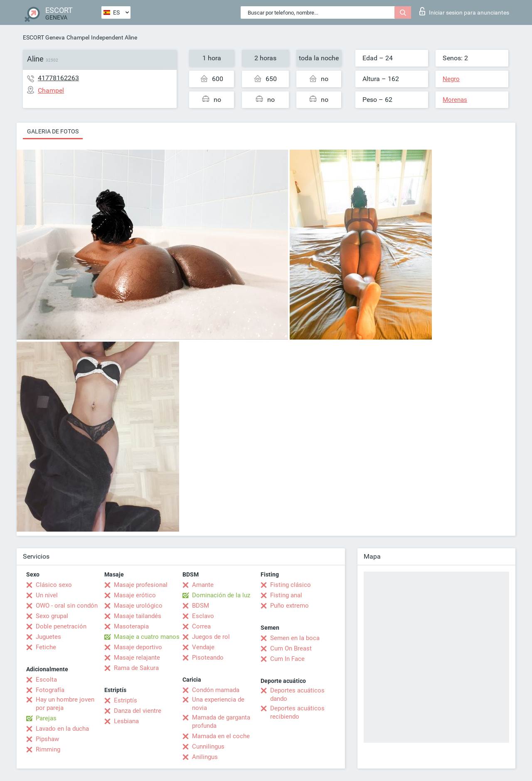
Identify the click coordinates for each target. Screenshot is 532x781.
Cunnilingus (208, 747)
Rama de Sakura (136, 668)
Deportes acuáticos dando (297, 695)
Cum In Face (287, 659)
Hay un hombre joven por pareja (65, 704)
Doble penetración (61, 626)
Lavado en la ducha (62, 729)
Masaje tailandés (138, 616)
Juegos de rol (211, 637)
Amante (203, 585)
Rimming (48, 749)
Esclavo (203, 616)
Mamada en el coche (221, 736)
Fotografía (50, 690)
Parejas (46, 718)
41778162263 (58, 78)
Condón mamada (216, 690)
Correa (201, 626)
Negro (451, 79)
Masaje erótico (135, 595)
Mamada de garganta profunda (221, 722)
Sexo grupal (52, 616)
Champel (78, 37)
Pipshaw (47, 739)
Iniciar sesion (464, 11)
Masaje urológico (138, 606)
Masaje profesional (141, 585)
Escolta (46, 680)
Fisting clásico (291, 585)
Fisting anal (286, 595)
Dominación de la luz (221, 595)
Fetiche (46, 647)
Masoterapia (131, 626)
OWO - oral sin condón (67, 606)
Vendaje (203, 647)
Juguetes (48, 637)
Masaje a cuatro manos (147, 637)
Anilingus (205, 757)
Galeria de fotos (53, 131)
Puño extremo (289, 606)
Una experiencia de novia (218, 704)
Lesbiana (126, 721)
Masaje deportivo (138, 647)
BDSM (201, 606)
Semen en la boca (295, 638)
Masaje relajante (137, 658)
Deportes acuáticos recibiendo (297, 712)
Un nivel (47, 595)
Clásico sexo (54, 585)
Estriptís (126, 700)
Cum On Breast (291, 648)
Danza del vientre (138, 711)
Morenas (455, 100)
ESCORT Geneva (44, 37)
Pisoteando (208, 658)
